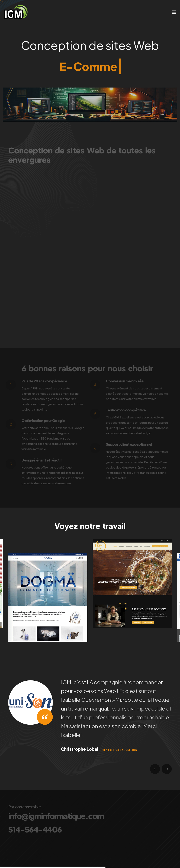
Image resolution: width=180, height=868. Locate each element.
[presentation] (155, 769)
